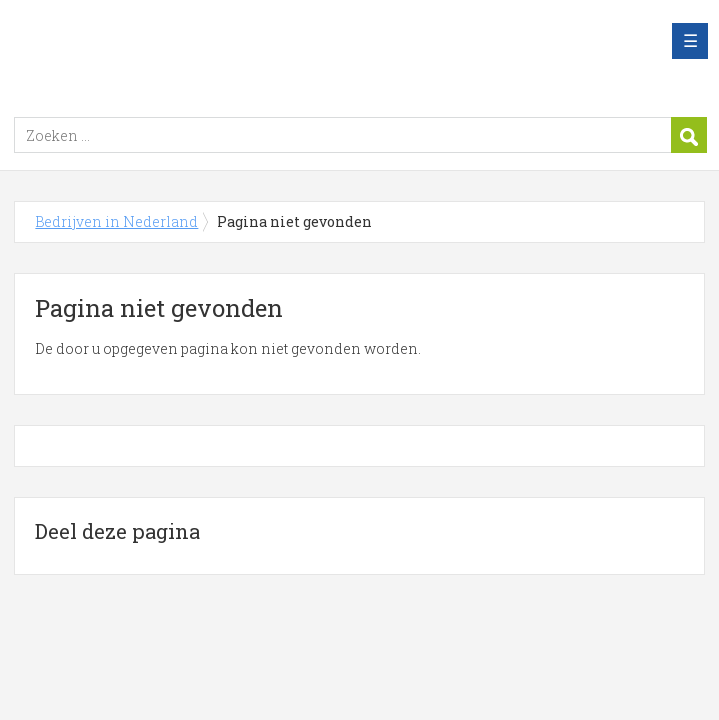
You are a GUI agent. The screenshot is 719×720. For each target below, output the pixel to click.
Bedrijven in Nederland (264, 53)
